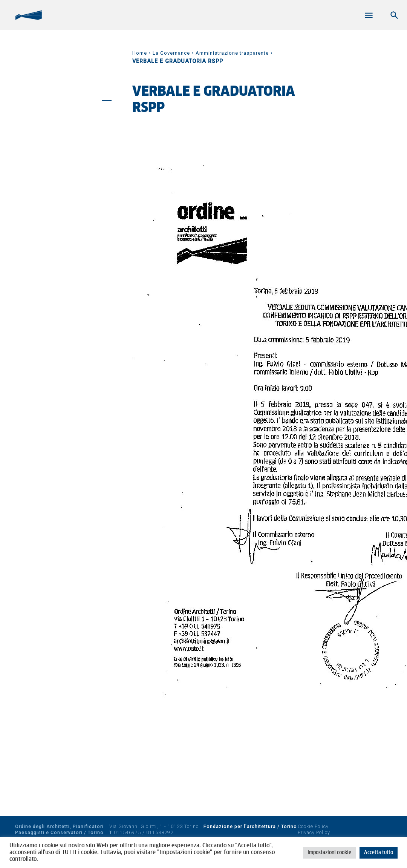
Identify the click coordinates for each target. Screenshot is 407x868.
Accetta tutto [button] (379, 853)
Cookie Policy (313, 826)
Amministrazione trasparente (232, 53)
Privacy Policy (314, 832)
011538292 (160, 832)
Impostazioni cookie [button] (329, 853)
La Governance (171, 53)
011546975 (127, 832)
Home (140, 53)
